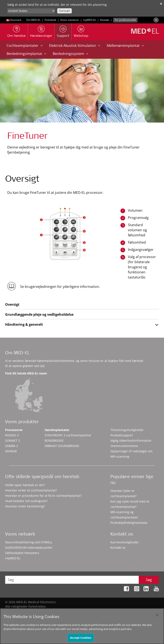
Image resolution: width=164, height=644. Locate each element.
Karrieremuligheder (125, 542)
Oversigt (12, 304)
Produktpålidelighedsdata (129, 523)
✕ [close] (161, 4)
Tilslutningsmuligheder (127, 430)
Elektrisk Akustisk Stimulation (75, 46)
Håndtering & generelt (24, 324)
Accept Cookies (81, 639)
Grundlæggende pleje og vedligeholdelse (39, 314)
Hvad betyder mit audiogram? (26, 501)
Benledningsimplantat (26, 54)
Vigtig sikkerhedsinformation (131, 441)
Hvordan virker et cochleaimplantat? (31, 490)
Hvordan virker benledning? (25, 506)
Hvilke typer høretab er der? (25, 485)
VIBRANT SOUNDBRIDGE (62, 446)
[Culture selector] (31, 11)
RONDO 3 (12, 435)
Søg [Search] (149, 580)
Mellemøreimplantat (125, 46)
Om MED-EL (33, 20)
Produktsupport (122, 435)
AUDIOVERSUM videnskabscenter (29, 548)
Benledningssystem (70, 54)
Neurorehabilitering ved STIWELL (29, 542)
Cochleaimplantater (25, 46)
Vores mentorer (70, 20)
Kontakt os (118, 548)
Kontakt (105, 20)
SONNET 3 (12, 441)
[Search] (156, 20)
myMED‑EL (90, 20)
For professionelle (125, 20)
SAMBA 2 (12, 446)
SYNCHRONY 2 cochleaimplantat (68, 435)
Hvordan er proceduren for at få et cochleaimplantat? (43, 496)
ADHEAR (11, 451)
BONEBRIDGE (54, 441)
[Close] (157, 617)
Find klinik (50, 20)
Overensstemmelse (124, 446)
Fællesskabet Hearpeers (22, 553)
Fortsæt (64, 11)
